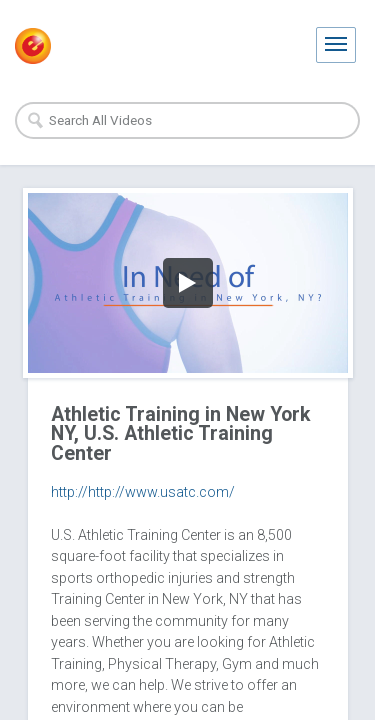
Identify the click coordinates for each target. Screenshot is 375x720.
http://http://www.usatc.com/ (143, 492)
